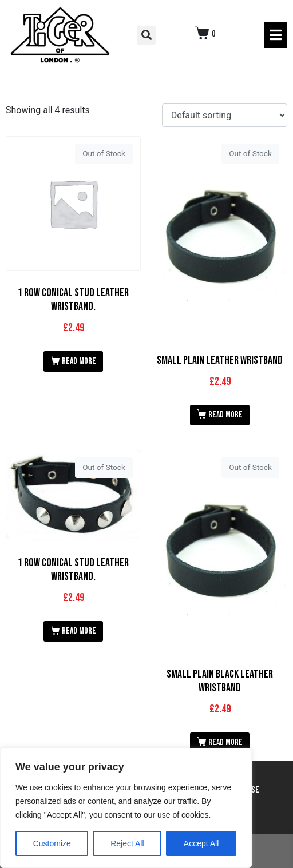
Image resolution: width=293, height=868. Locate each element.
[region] (126, 808)
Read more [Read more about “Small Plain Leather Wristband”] (225, 415)
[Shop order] (225, 115)
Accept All (201, 843)
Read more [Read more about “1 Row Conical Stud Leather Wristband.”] (79, 361)
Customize (52, 843)
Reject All (127, 843)
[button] (146, 35)
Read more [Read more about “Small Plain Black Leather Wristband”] (225, 742)
